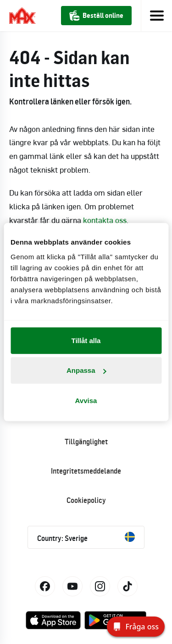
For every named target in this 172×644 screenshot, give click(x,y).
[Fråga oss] (136, 627)
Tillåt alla (86, 340)
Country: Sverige (86, 537)
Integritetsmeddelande (86, 471)
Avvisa (86, 400)
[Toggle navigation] (156, 16)
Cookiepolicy (86, 500)
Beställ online (96, 16)
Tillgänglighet (86, 442)
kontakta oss (105, 220)
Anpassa (86, 370)
